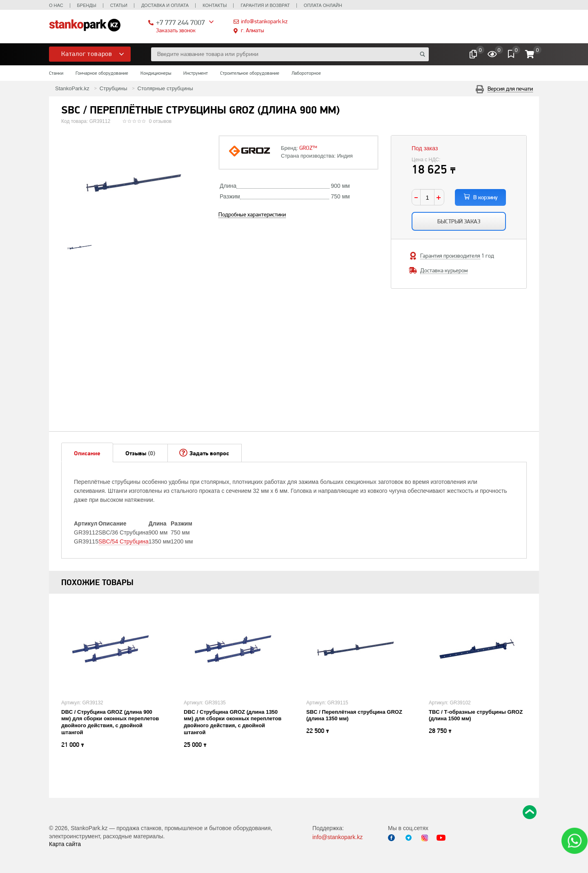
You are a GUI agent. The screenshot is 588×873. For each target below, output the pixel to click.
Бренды (87, 5)
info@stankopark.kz (264, 21)
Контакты (215, 5)
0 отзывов (160, 121)
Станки (56, 73)
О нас (56, 5)
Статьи (119, 5)
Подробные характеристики (252, 214)
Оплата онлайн (323, 5)
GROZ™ (308, 148)
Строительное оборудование (250, 73)
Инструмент (196, 73)
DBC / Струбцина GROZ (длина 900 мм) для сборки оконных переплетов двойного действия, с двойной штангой (110, 722)
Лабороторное (306, 73)
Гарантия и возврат (265, 5)
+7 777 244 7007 (180, 22)
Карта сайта (65, 844)
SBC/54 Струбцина (124, 541)
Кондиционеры (156, 73)
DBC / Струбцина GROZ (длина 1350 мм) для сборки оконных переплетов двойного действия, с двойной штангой (233, 722)
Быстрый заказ (459, 221)
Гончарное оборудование (102, 73)
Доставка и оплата (165, 5)
